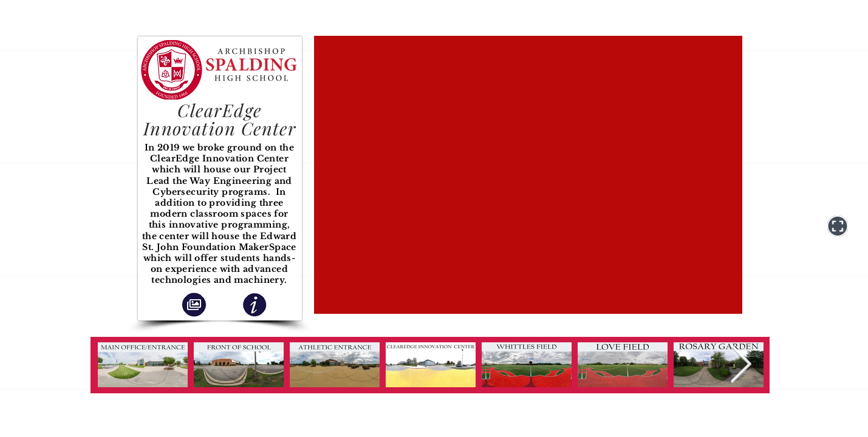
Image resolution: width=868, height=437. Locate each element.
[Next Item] (741, 365)
